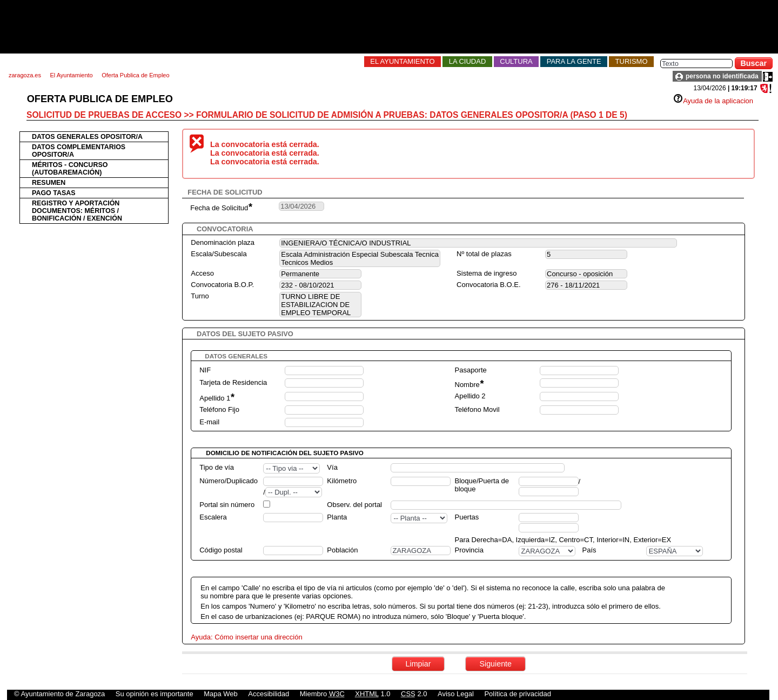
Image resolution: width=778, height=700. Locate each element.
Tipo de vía (217, 467)
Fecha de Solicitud (221, 208)
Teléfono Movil (477, 409)
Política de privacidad (518, 694)
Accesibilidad (269, 694)
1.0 (373, 694)
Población (342, 550)
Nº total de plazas (484, 254)
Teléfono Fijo (219, 409)
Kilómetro (342, 481)
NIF (205, 370)
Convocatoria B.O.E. (489, 285)
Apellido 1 (217, 398)
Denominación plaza (223, 242)
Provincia (469, 550)
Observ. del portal (354, 505)
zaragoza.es (25, 75)
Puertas (467, 517)
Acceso (202, 273)
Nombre (469, 385)
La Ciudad (468, 61)
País (589, 550)
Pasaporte (471, 370)
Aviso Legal (456, 694)
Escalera (213, 517)
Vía (332, 467)
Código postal (221, 550)
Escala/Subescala (219, 254)
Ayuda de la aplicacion (713, 101)
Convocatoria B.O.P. (222, 285)
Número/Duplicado (229, 481)
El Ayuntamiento (402, 61)
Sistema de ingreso (487, 273)
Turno (200, 296)
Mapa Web (221, 694)
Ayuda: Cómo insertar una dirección (246, 637)
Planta (337, 517)
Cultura (516, 61)
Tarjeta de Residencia (233, 382)
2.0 (414, 694)
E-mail (209, 422)
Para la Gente (574, 61)
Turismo (632, 61)
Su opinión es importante (155, 694)
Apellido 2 (470, 396)
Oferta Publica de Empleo (135, 75)
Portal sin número (227, 505)
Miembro (322, 694)
